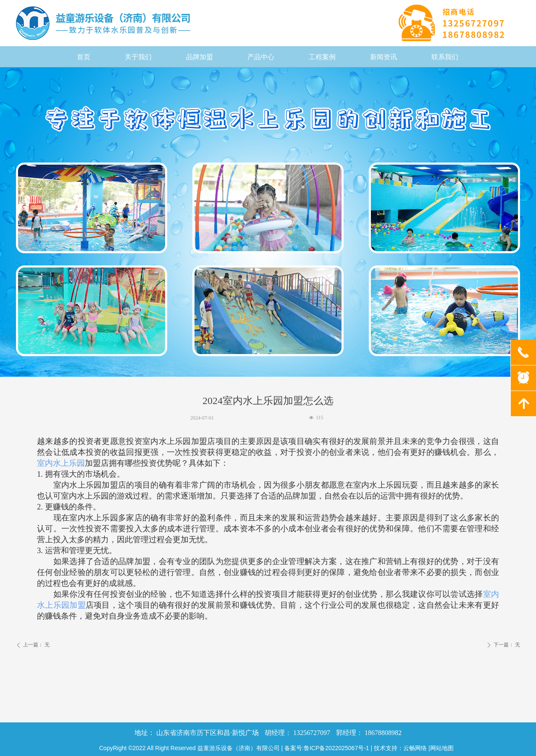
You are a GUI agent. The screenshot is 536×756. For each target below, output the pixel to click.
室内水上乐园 (61, 463)
